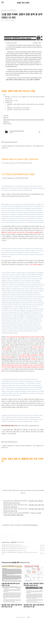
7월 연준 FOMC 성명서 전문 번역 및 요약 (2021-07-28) (13, 574)
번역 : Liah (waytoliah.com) (9, 142)
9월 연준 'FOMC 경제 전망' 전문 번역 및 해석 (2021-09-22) (14, 570)
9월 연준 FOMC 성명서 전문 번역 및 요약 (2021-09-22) (13, 572)
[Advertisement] (23, 542)
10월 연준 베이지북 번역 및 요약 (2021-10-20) (11, 568)
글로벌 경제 (13, 566)
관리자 (29, 641)
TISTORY (23, 641)
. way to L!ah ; (23, 3)
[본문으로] (35, 525)
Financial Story (6, 566)
